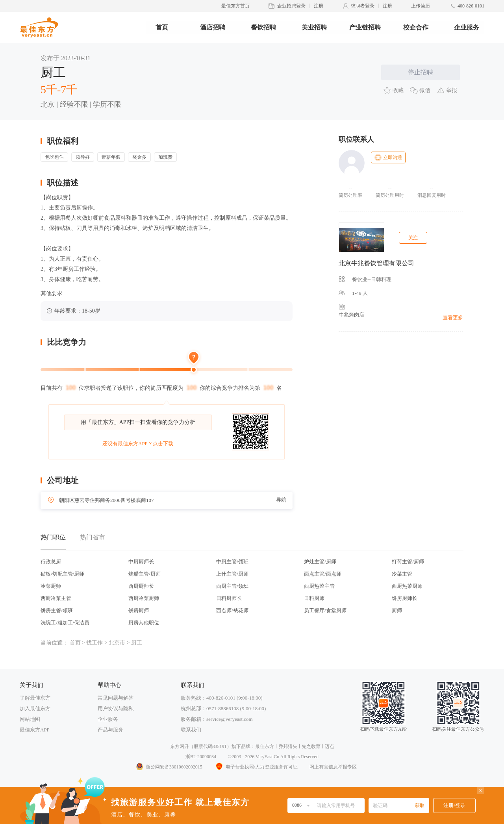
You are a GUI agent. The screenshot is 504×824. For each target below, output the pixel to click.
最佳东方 (265, 746)
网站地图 (30, 719)
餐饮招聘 (263, 27)
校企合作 (416, 27)
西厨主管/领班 (232, 586)
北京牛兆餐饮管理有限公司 (376, 263)
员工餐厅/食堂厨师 (325, 610)
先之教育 (311, 746)
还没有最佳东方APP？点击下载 (138, 443)
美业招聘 (314, 27)
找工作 (94, 643)
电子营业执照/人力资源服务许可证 (256, 767)
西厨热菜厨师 (407, 586)
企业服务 (467, 27)
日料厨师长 (229, 598)
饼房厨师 (139, 610)
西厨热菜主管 (319, 586)
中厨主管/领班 (232, 562)
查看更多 (453, 318)
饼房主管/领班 (57, 610)
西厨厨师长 (141, 586)
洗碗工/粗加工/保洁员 (65, 623)
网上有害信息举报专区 (333, 767)
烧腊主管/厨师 (145, 574)
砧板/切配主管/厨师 (62, 574)
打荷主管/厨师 (408, 562)
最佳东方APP (35, 730)
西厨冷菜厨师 (144, 598)
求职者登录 (363, 6)
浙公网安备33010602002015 (169, 767)
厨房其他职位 (144, 623)
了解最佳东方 (35, 698)
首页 (162, 27)
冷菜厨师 (51, 586)
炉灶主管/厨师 (320, 562)
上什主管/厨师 (232, 574)
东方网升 (180, 746)
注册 (319, 6)
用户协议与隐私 (116, 708)
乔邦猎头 (288, 746)
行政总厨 (51, 562)
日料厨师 (314, 598)
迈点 (330, 746)
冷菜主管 (402, 574)
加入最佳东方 (35, 708)
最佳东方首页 (235, 6)
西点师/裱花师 (232, 610)
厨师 (397, 610)
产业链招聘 (365, 27)
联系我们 (191, 730)
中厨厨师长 (141, 562)
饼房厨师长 (405, 598)
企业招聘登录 (291, 6)
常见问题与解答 (116, 698)
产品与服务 (110, 730)
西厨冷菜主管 (56, 598)
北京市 (117, 643)
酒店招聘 (213, 27)
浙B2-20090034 (201, 757)
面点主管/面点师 (323, 574)
